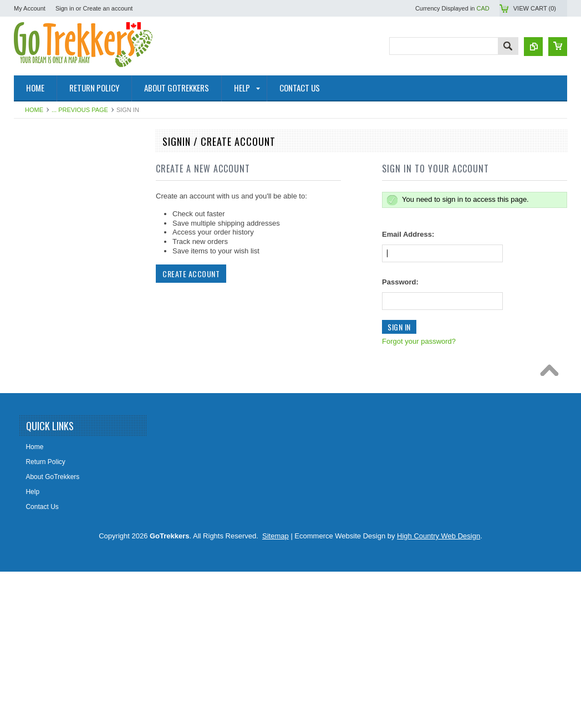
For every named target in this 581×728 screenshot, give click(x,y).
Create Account (191, 274)
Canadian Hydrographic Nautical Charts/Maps (68, 224)
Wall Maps (35, 322)
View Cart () (535, 8)
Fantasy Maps (41, 491)
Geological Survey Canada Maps (68, 284)
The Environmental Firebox (60, 435)
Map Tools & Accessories (57, 398)
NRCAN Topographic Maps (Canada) (75, 181)
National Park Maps (49, 162)
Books (29, 416)
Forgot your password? (419, 341)
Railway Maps (41, 454)
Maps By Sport (42, 266)
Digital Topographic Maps (57, 379)
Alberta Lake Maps (48, 360)
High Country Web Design (439, 692)
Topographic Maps (47, 200)
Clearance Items (44, 510)
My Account (30, 8)
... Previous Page (80, 110)
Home (34, 110)
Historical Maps (43, 341)
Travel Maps (38, 303)
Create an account (108, 8)
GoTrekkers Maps (46, 247)
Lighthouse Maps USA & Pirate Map (73, 472)
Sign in (65, 8)
